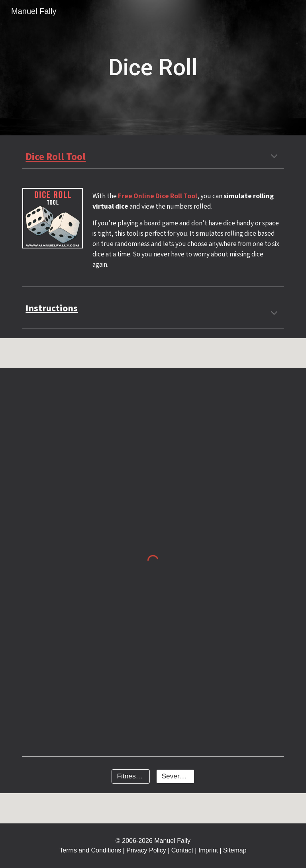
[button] (274, 157)
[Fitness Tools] (130, 776)
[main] (153, 67)
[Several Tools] (175, 776)
